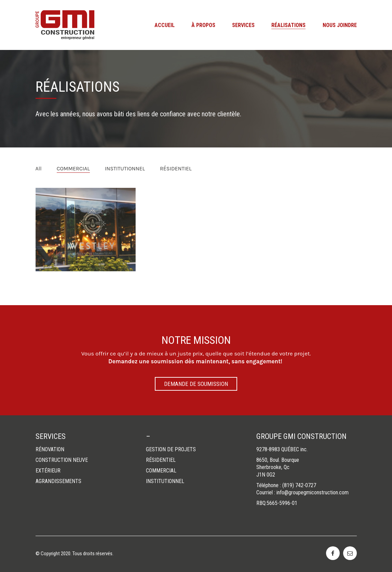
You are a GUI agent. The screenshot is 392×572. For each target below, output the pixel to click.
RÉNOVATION (50, 449)
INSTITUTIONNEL (125, 168)
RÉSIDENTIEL (176, 168)
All (39, 168)
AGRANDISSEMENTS (58, 481)
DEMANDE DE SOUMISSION (196, 384)
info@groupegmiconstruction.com (313, 492)
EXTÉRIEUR (48, 471)
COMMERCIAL (73, 168)
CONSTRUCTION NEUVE (62, 460)
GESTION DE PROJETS (171, 449)
